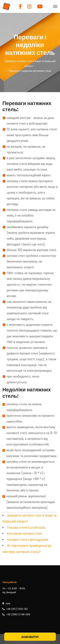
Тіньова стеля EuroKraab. (26, 528)
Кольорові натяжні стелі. (25, 533)
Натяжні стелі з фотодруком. (28, 540)
